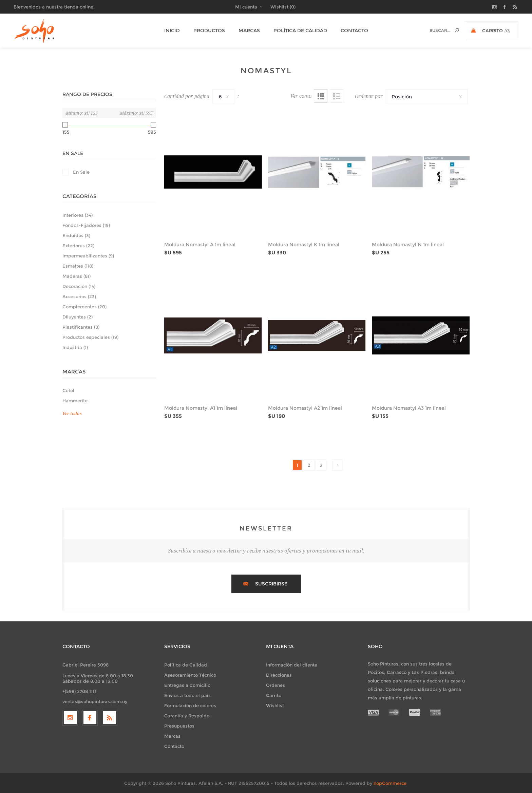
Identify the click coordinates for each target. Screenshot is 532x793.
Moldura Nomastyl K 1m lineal (304, 245)
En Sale (73, 153)
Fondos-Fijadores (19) (86, 225)
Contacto (174, 746)
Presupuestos (179, 726)
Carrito (274, 695)
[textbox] (434, 30)
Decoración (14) (79, 286)
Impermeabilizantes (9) (88, 256)
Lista (337, 96)
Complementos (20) (84, 307)
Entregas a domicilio (187, 685)
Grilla (321, 96)
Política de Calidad (186, 665)
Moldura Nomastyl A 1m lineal (200, 245)
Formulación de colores (190, 705)
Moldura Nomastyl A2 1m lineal (305, 408)
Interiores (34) (78, 215)
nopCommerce (390, 783)
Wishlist (275, 705)
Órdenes (275, 685)
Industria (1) (75, 347)
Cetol (68, 390)
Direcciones (279, 675)
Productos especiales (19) (90, 337)
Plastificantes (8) (81, 327)
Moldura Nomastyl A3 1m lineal (409, 408)
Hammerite (75, 401)
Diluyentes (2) (78, 317)
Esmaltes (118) (78, 266)
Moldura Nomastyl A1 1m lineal (201, 408)
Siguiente (338, 465)
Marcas (172, 736)
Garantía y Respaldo (187, 716)
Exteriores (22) (78, 246)
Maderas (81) (77, 276)
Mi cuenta (246, 7)
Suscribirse (271, 584)
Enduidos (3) (76, 235)
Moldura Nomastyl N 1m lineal (408, 245)
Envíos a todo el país (187, 695)
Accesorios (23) (79, 296)
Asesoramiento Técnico (190, 675)
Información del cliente (292, 665)
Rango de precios (87, 94)
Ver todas (72, 414)
